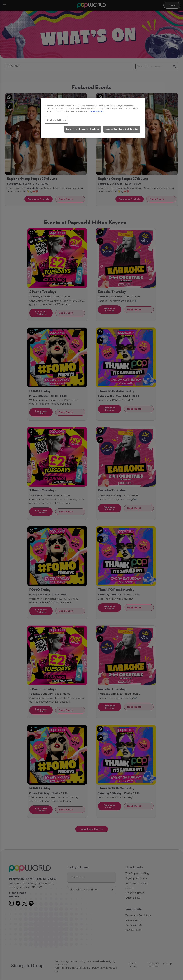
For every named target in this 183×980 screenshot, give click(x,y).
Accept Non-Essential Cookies (122, 129)
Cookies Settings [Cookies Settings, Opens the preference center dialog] (56, 120)
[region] (93, 118)
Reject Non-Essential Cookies (83, 129)
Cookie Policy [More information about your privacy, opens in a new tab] (97, 111)
